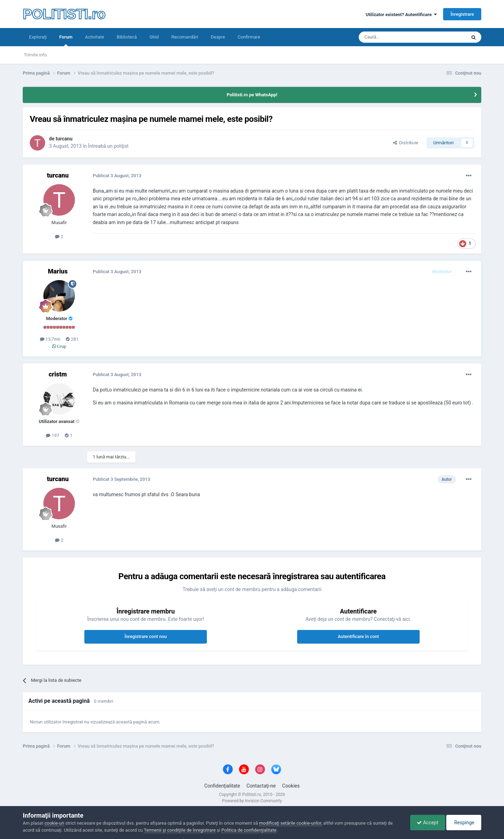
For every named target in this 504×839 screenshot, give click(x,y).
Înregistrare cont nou (146, 636)
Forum (66, 40)
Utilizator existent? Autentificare (401, 15)
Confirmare (249, 37)
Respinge (463, 823)
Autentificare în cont (358, 636)
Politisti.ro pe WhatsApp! (252, 95)
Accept (426, 823)
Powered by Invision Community (252, 801)
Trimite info (35, 55)
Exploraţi (38, 37)
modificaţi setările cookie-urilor (290, 823)
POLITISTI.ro (64, 14)
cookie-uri (54, 823)
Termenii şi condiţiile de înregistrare (180, 830)
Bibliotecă (127, 37)
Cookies (291, 786)
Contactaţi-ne (261, 786)
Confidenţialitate (222, 786)
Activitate (95, 37)
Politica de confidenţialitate (249, 830)
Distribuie (406, 143)
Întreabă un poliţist (108, 146)
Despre (218, 37)
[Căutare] (393, 37)
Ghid (154, 37)
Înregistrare (462, 14)
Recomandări (185, 37)
